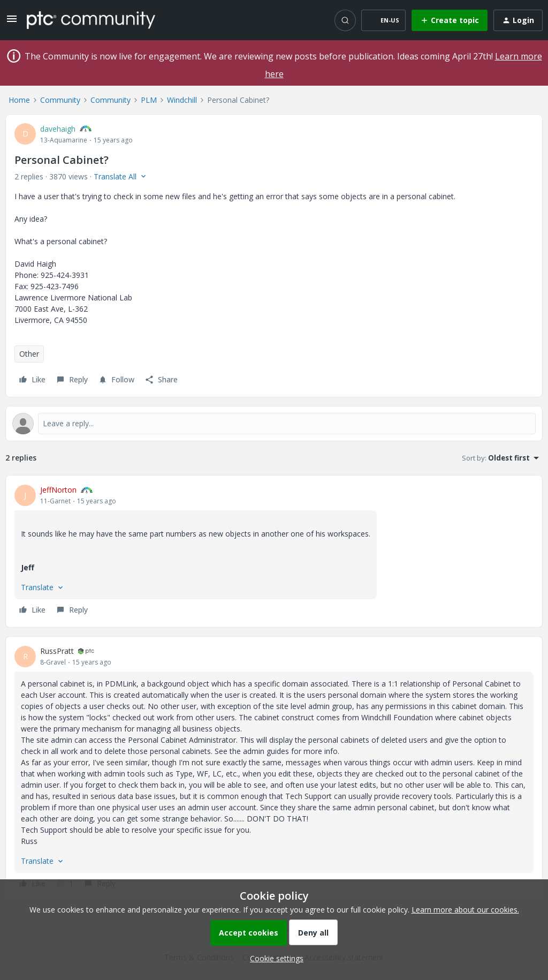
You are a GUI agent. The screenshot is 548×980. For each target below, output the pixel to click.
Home (19, 100)
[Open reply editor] (274, 424)
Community (60, 100)
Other (29, 354)
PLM (149, 100)
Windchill (182, 100)
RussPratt (57, 651)
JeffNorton (58, 490)
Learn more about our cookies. (465, 910)
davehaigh (58, 129)
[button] (12, 22)
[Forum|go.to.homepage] (91, 20)
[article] (274, 551)
